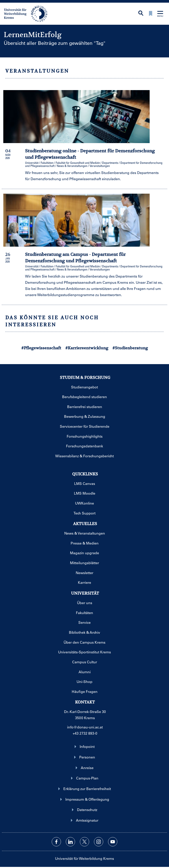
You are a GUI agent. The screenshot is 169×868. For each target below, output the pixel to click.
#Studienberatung (130, 348)
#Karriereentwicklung (87, 348)
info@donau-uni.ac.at (85, 727)
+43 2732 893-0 (85, 733)
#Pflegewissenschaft (41, 348)
